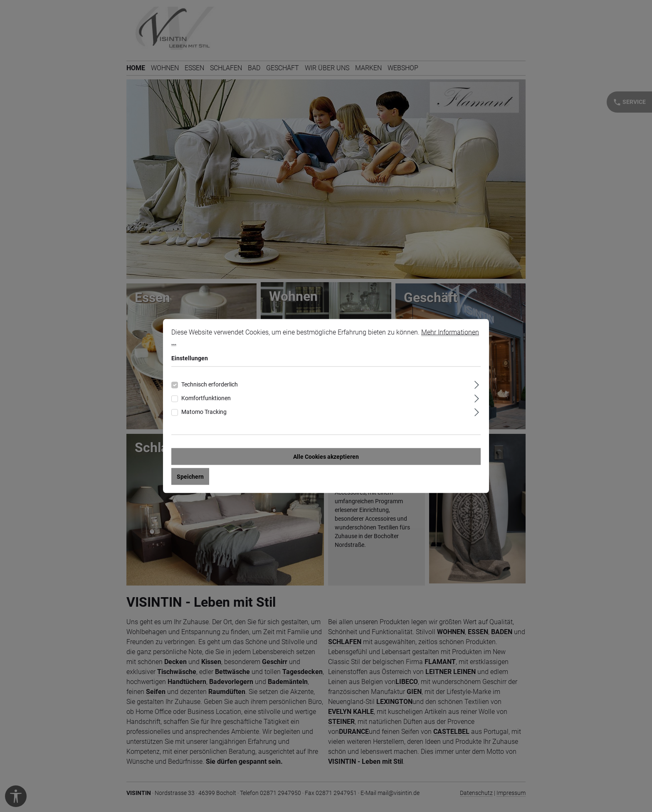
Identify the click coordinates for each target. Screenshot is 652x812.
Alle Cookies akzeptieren (326, 457)
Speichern (190, 477)
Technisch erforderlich (210, 384)
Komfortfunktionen (206, 398)
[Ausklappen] (477, 384)
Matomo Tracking (204, 412)
